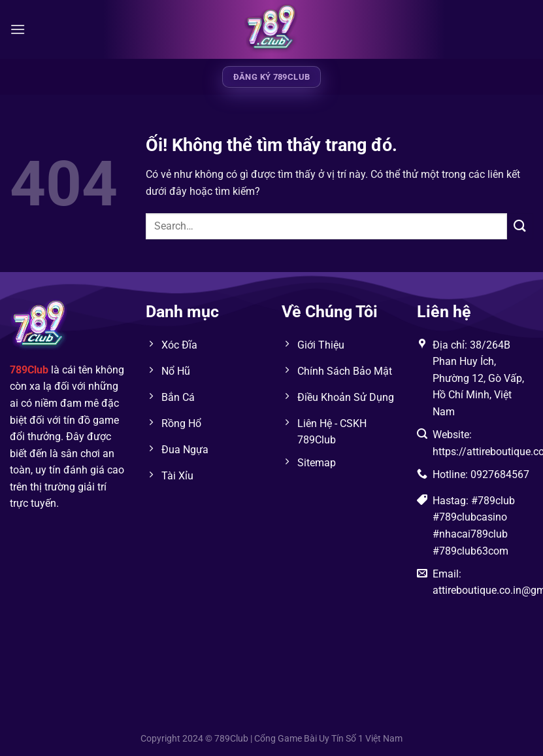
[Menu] (18, 29)
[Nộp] (520, 226)
